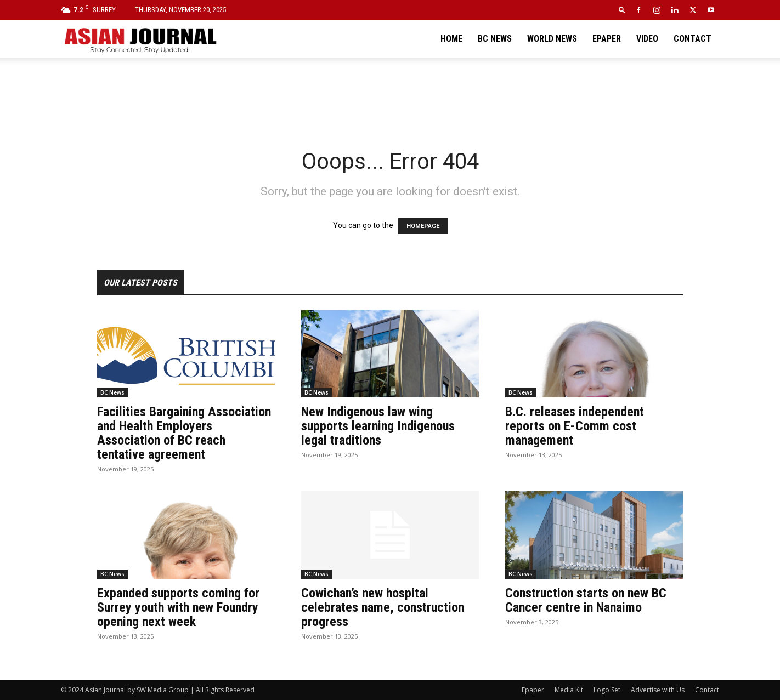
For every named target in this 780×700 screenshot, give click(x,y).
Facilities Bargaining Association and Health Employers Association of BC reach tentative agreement (184, 433)
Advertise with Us (658, 690)
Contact (693, 39)
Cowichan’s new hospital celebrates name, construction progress (383, 607)
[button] (622, 10)
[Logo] (140, 39)
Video (647, 39)
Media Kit (569, 690)
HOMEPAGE (423, 226)
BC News (495, 39)
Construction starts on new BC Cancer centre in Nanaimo (586, 600)
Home (451, 39)
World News (552, 39)
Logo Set (607, 690)
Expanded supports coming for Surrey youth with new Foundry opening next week (178, 607)
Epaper (607, 39)
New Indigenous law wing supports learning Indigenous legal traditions (378, 426)
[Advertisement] (390, 96)
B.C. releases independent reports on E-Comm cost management (575, 426)
